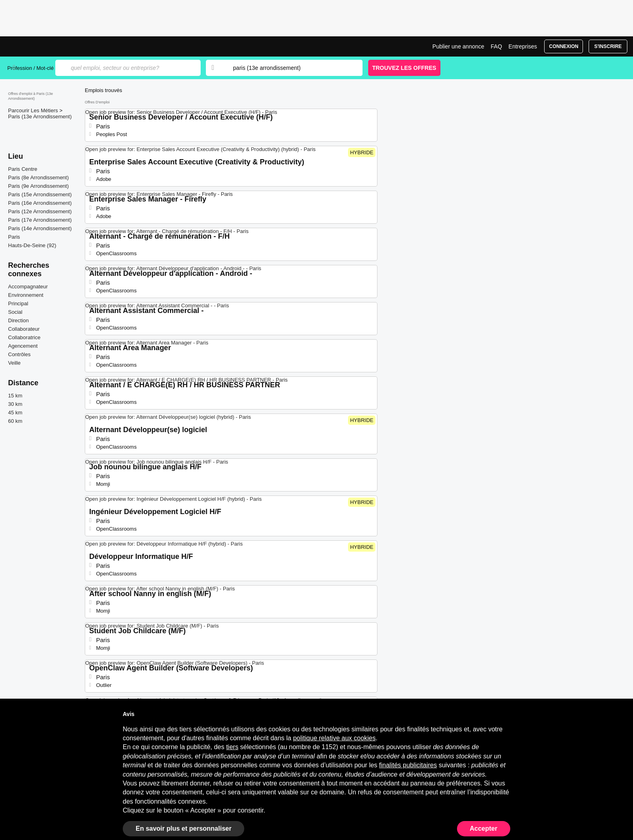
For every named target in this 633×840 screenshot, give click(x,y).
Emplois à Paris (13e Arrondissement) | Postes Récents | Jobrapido (38, 46)
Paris (14, 237)
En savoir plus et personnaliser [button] (183, 828)
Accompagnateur (28, 287)
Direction (18, 320)
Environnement (26, 295)
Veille (14, 363)
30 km (15, 404)
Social (15, 312)
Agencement (23, 346)
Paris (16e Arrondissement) (40, 203)
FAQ (497, 46)
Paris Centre (23, 169)
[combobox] (290, 68)
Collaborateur (24, 329)
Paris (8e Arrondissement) (38, 177)
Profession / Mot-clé (30, 68)
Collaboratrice (24, 337)
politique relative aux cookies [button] (334, 738)
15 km (15, 396)
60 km (15, 421)
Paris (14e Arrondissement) (40, 228)
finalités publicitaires (408, 765)
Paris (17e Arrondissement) (40, 220)
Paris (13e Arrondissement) (40, 117)
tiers (232, 747)
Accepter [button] (484, 828)
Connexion (564, 46)
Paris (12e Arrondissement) (40, 211)
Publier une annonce (458, 46)
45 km (15, 413)
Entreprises (523, 46)
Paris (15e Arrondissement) (40, 194)
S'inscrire (608, 46)
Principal (18, 303)
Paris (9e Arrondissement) (38, 186)
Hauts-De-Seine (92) (32, 245)
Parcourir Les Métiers (34, 110)
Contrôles (19, 354)
